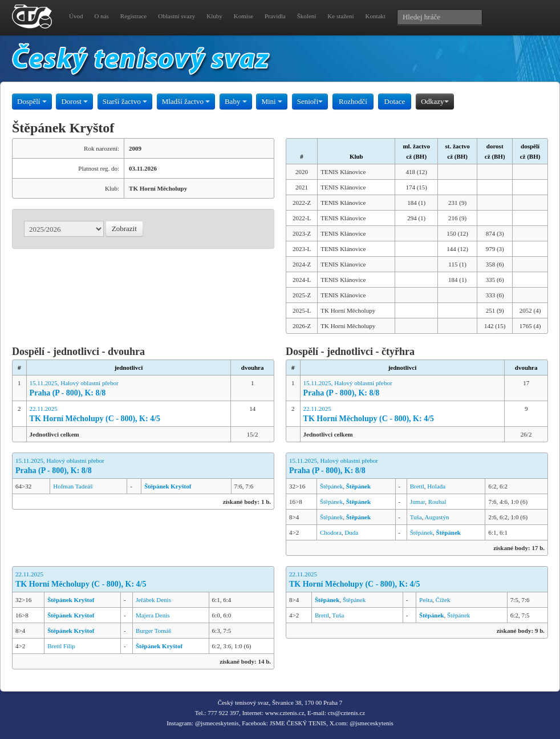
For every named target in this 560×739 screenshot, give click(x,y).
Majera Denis (153, 615)
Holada (436, 486)
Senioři (310, 101)
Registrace (133, 16)
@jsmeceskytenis (217, 723)
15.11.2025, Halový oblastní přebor (129, 389)
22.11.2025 (129, 415)
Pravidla (275, 16)
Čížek (443, 600)
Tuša (416, 517)
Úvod (76, 16)
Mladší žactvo (186, 101)
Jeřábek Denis (153, 600)
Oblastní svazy (176, 16)
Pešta (426, 600)
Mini (272, 101)
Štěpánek (331, 486)
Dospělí (32, 101)
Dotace (395, 101)
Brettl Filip (61, 646)
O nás (101, 16)
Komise (244, 16)
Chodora (331, 532)
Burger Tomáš (153, 631)
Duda (351, 532)
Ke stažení (340, 16)
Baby (236, 101)
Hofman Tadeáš (73, 486)
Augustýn (437, 517)
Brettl (417, 486)
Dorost (74, 101)
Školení (307, 16)
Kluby (214, 16)
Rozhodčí (353, 101)
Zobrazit (124, 229)
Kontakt (375, 16)
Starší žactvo (125, 101)
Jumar (417, 502)
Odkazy (435, 101)
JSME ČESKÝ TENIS (298, 723)
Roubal (437, 502)
